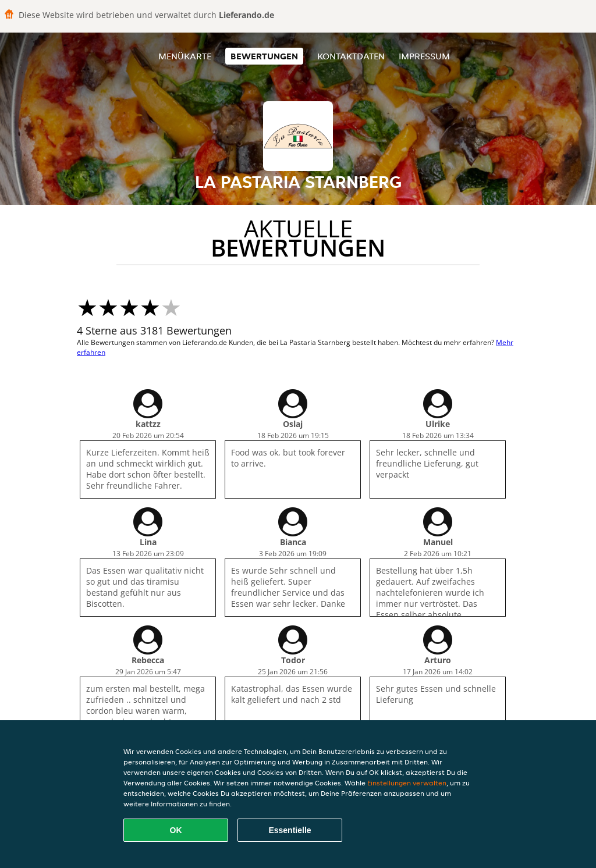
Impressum (424, 56)
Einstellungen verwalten (407, 783)
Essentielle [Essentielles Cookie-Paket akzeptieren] (290, 830)
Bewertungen (264, 56)
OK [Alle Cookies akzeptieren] (176, 830)
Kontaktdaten (351, 56)
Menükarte (185, 56)
